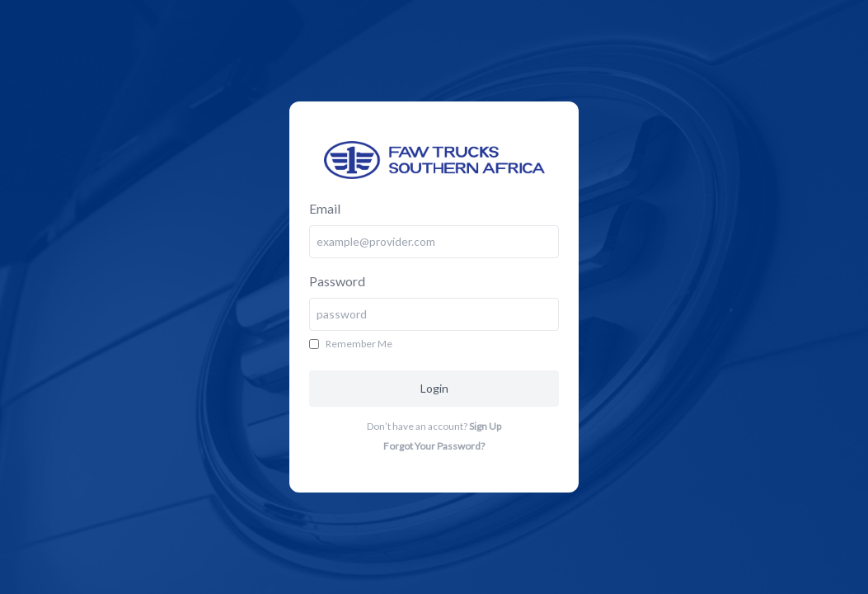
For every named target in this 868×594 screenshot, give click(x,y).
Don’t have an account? (434, 426)
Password (337, 281)
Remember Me (359, 344)
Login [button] (434, 388)
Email (325, 208)
